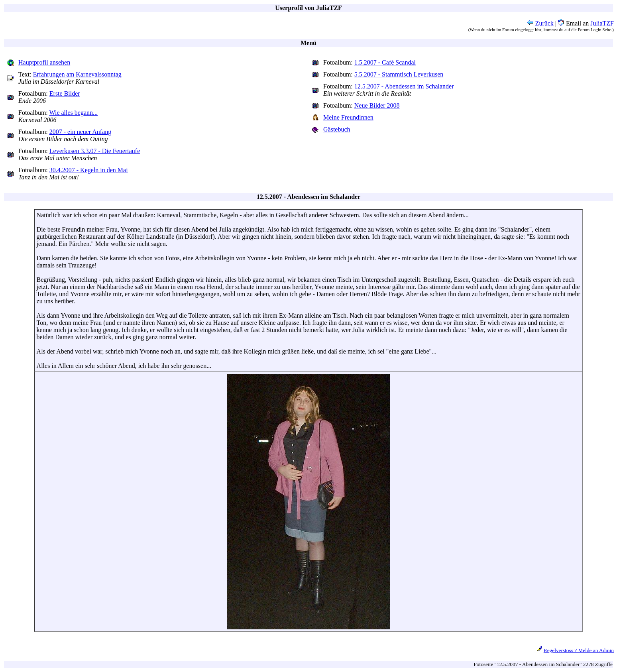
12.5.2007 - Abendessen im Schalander (404, 86)
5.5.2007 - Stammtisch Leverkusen (399, 74)
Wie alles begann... (74, 113)
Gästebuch (337, 129)
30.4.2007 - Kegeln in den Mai (89, 170)
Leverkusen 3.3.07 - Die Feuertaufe (95, 151)
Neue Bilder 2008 (377, 105)
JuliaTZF (602, 23)
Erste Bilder (65, 93)
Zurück (540, 23)
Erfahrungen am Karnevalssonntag (77, 74)
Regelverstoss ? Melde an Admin (579, 650)
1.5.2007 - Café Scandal (385, 62)
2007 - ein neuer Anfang (81, 132)
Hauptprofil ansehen (44, 62)
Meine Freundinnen (348, 117)
